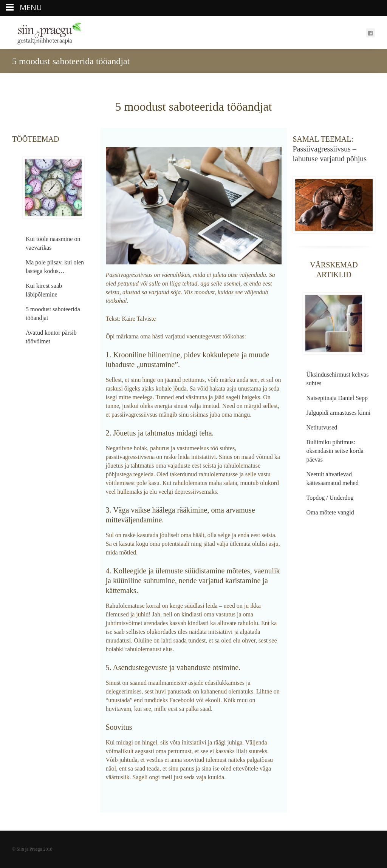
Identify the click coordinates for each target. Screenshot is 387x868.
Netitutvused (322, 427)
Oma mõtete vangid (330, 512)
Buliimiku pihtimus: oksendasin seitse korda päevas (335, 451)
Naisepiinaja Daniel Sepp (337, 398)
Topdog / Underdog (330, 498)
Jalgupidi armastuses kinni (339, 413)
